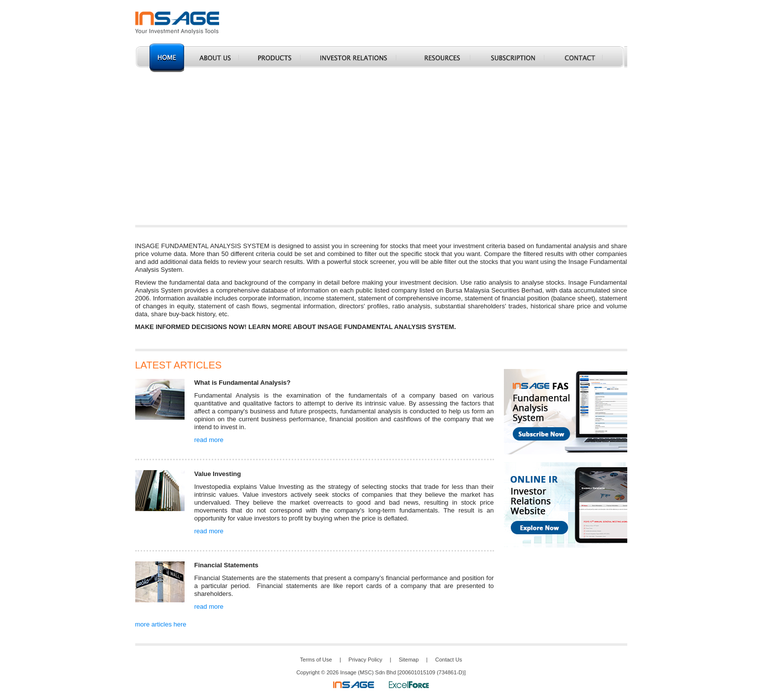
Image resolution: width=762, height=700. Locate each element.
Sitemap (409, 660)
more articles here (161, 624)
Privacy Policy (365, 660)
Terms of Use (316, 660)
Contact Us (449, 660)
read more (209, 440)
